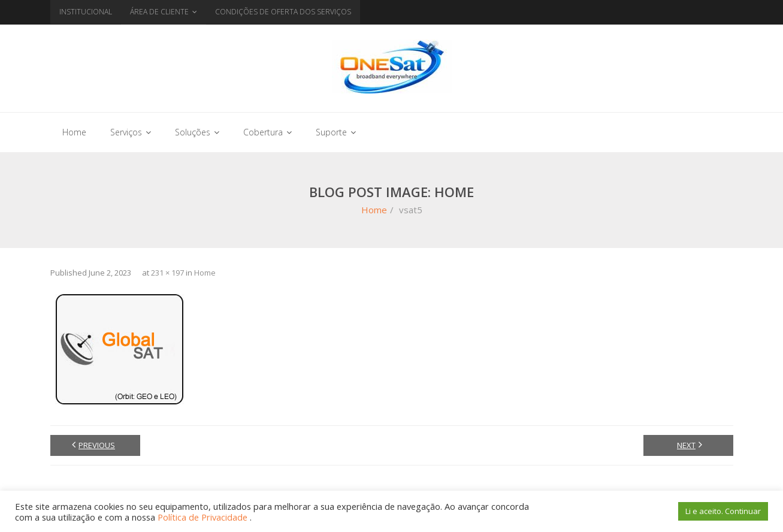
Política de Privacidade (204, 517)
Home (374, 210)
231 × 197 (167, 273)
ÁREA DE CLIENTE (159, 12)
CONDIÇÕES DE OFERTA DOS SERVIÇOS (283, 12)
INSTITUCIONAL (86, 12)
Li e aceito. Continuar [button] (723, 511)
